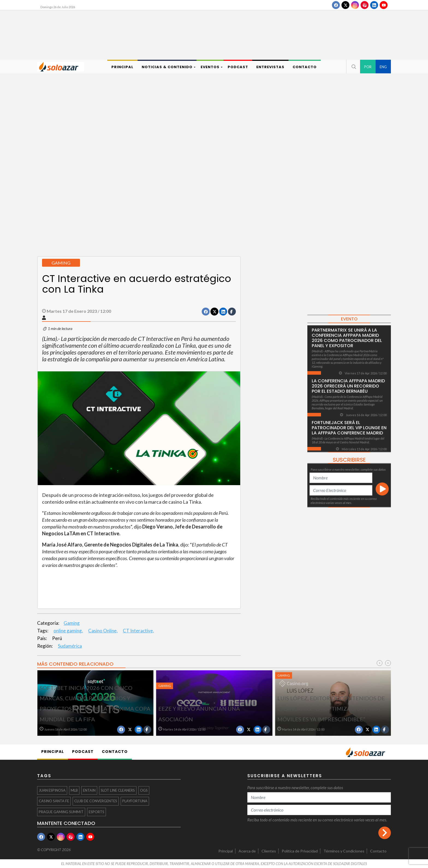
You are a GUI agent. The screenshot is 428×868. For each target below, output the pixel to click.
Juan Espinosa (52, 790)
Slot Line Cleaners (118, 790)
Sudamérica (70, 646)
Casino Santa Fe (54, 801)
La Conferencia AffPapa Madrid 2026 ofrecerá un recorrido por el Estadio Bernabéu (348, 386)
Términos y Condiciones (344, 851)
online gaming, (68, 631)
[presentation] (380, 663)
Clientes (269, 851)
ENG (383, 67)
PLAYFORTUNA (135, 801)
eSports (96, 812)
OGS (144, 790)
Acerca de (247, 851)
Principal (226, 851)
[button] (353, 67)
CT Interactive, (138, 631)
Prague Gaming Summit (61, 812)
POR (368, 67)
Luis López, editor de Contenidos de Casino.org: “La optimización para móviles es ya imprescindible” (331, 709)
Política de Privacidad (300, 851)
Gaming (72, 623)
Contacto (378, 851)
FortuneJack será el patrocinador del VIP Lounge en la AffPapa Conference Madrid (349, 428)
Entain (89, 790)
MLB (74, 790)
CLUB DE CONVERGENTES (96, 801)
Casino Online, (103, 631)
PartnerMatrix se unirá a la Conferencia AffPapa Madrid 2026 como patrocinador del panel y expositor (347, 338)
